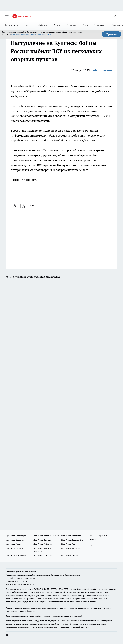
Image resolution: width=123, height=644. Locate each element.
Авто (85, 25)
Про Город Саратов (14, 548)
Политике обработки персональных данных (31, 34)
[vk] (15, 206)
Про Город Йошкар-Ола (72, 540)
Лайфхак (43, 25)
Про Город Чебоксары (16, 536)
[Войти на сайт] (115, 16)
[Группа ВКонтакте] (92, 545)
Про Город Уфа (68, 544)
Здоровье (72, 25)
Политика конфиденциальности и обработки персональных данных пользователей (44, 616)
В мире (57, 25)
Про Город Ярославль (71, 536)
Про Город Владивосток (17, 555)
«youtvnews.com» (29, 572)
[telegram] (33, 206)
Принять (112, 34)
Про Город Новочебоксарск (46, 536)
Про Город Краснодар (43, 555)
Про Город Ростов (70, 555)
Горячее (28, 25)
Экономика (100, 25)
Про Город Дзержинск (71, 548)
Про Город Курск (13, 544)
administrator (102, 70)
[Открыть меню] (7, 16)
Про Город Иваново (42, 540)
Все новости (11, 25)
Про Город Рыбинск (42, 544)
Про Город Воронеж (15, 540)
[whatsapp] (24, 206)
